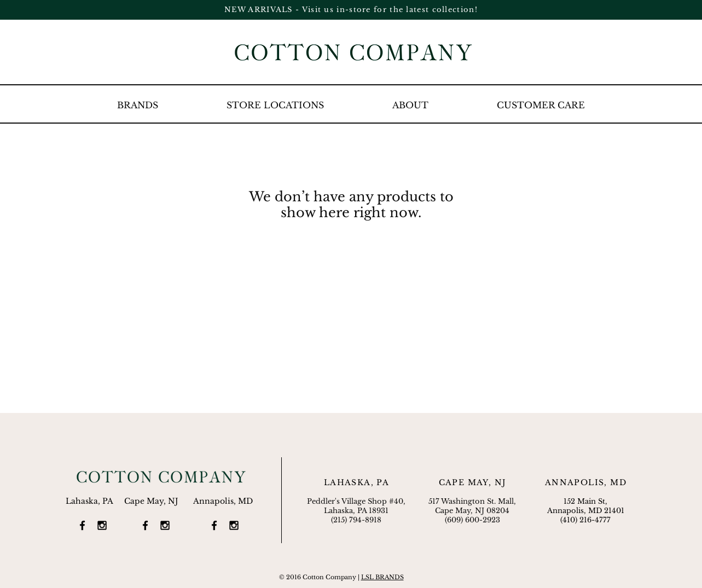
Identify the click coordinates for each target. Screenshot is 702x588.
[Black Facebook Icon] (82, 525)
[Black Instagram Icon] (102, 525)
